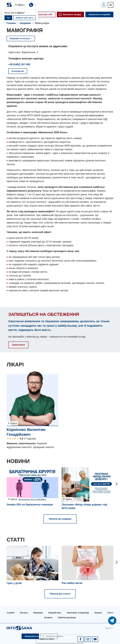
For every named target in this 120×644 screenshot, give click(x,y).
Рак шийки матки (72, 583)
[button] (21, 5)
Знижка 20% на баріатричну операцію (30, 505)
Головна (11, 23)
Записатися (18, 345)
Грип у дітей (14, 583)
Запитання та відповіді (78, 613)
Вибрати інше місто (24, 18)
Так (8, 18)
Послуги (24, 613)
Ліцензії (108, 628)
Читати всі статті (60, 594)
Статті (110, 613)
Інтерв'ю (48, 618)
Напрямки (25, 23)
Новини (98, 613)
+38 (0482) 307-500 (19, 64)
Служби (11, 613)
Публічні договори (67, 618)
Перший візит (55, 613)
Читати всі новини (60, 519)
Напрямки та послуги (21, 38)
